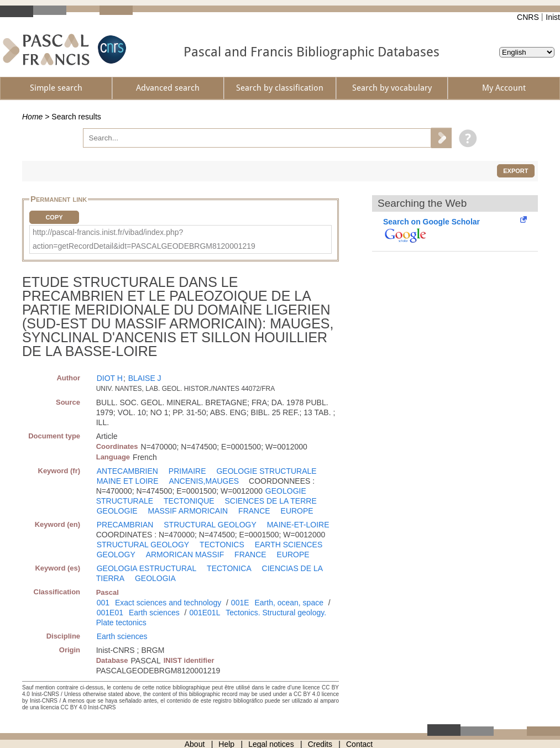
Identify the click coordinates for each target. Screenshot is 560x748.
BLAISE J (145, 378)
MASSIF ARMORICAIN (188, 511)
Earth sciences (154, 613)
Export (515, 171)
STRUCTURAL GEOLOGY (210, 525)
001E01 (110, 613)
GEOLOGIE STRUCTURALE (266, 471)
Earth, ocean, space (289, 603)
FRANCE (254, 511)
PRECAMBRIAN (125, 525)
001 (103, 603)
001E (240, 603)
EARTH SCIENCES (289, 545)
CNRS (528, 17)
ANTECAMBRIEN (127, 471)
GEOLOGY (116, 555)
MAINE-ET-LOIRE (298, 525)
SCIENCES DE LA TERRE (270, 501)
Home (32, 117)
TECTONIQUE (189, 501)
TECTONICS (222, 545)
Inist (553, 17)
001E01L (205, 613)
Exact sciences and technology (168, 603)
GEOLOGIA (155, 578)
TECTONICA (229, 568)
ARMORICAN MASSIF (185, 555)
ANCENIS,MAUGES (204, 481)
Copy (54, 217)
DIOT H (110, 378)
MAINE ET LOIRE (128, 481)
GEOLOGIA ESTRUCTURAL (146, 568)
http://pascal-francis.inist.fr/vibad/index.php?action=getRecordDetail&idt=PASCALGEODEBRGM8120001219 (144, 239)
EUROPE (297, 511)
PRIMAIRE (187, 471)
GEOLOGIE (117, 511)
